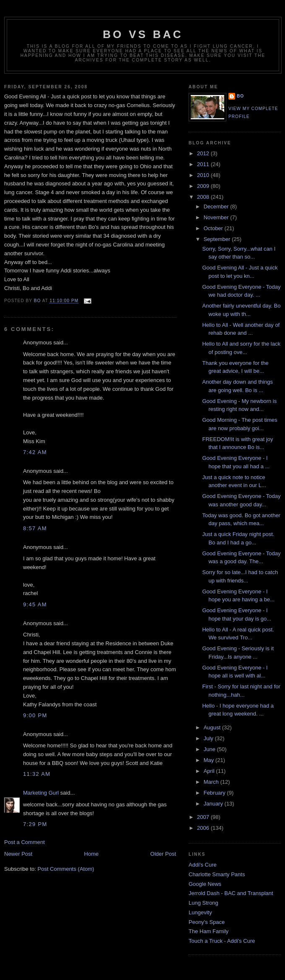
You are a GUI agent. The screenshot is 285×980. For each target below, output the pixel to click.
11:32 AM (37, 774)
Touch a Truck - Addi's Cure (222, 941)
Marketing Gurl (41, 793)
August (213, 727)
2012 (204, 153)
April (210, 771)
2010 (204, 175)
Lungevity (200, 912)
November (217, 217)
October (214, 228)
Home (92, 854)
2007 (204, 817)
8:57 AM (35, 528)
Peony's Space (207, 922)
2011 (204, 164)
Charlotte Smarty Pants (217, 874)
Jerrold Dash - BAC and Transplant (231, 893)
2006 (204, 828)
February (215, 793)
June (210, 749)
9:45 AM (35, 604)
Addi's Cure (203, 865)
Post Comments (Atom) (66, 869)
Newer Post (18, 854)
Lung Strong (203, 903)
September (218, 239)
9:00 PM (35, 715)
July (209, 738)
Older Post (163, 854)
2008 (204, 197)
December (217, 207)
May (210, 760)
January (214, 804)
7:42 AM (35, 452)
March (212, 782)
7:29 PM (35, 824)
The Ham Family (209, 931)
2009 (204, 186)
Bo (240, 96)
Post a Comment (25, 842)
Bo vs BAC (143, 34)
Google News (205, 884)
